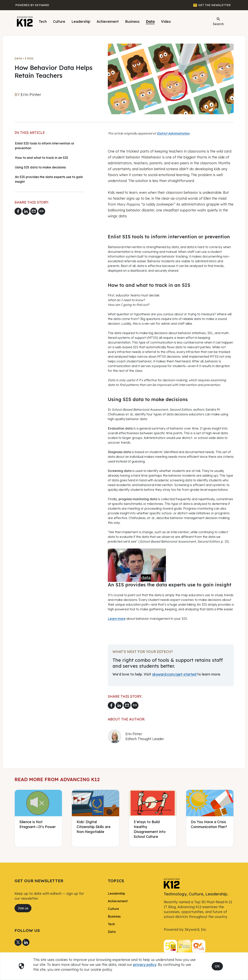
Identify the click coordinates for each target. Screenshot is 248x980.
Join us (23, 908)
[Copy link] (42, 211)
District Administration (173, 133)
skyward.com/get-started (174, 674)
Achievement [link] (118, 901)
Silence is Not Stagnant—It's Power (38, 824)
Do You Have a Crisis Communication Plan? (209, 824)
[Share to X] (18, 942)
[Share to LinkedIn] (26, 211)
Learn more (117, 619)
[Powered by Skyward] (32, 5)
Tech (43, 21)
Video (166, 21)
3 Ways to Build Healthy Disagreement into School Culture (150, 829)
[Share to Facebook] (18, 211)
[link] (172, 883)
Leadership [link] (116, 893)
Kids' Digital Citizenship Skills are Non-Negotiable (94, 827)
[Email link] (34, 211)
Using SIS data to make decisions (40, 167)
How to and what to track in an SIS (42, 158)
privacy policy (145, 964)
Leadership (81, 21)
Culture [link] (113, 909)
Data (150, 21)
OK (217, 966)
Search (218, 21)
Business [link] (114, 916)
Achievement (108, 21)
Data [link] (112, 932)
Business (132, 21)
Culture (59, 21)
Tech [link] (111, 924)
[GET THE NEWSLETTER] (212, 5)
